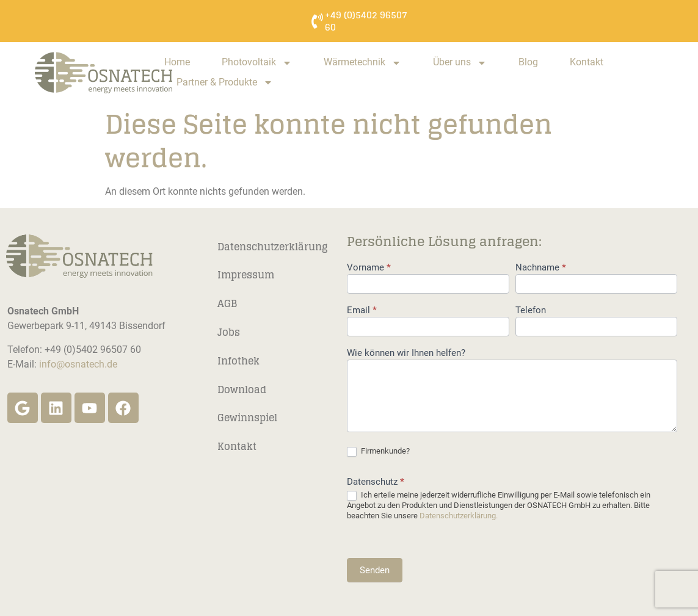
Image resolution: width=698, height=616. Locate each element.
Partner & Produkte (225, 83)
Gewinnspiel (247, 418)
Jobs (229, 332)
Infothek (238, 361)
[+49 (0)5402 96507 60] (317, 21)
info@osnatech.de (78, 364)
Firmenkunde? (378, 451)
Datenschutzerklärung (272, 247)
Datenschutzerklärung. (459, 516)
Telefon (531, 311)
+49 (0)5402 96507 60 (366, 21)
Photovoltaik (257, 63)
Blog (528, 62)
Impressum (246, 275)
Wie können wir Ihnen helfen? (406, 353)
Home (177, 62)
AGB (227, 303)
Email (362, 311)
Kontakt (587, 62)
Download (242, 390)
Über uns (460, 63)
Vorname (369, 268)
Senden (375, 570)
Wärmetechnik (362, 63)
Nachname (541, 268)
